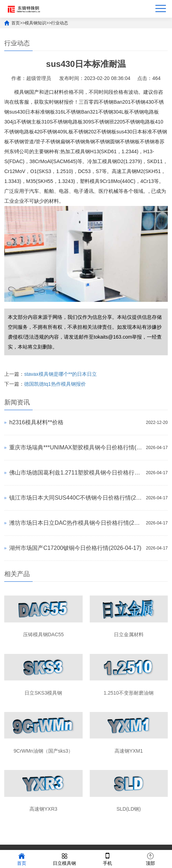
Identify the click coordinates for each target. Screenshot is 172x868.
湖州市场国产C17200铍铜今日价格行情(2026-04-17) (75, 548)
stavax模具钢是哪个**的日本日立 (60, 374)
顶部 (150, 859)
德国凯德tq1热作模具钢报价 (55, 384)
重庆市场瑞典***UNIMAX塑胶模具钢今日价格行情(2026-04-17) (76, 447)
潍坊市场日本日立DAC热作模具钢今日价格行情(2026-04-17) (76, 523)
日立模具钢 (64, 859)
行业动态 (60, 23)
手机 (107, 859)
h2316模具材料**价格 (36, 422)
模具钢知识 (35, 23)
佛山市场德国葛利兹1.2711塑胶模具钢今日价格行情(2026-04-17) (76, 473)
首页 (16, 23)
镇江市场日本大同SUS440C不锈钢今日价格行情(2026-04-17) (76, 498)
